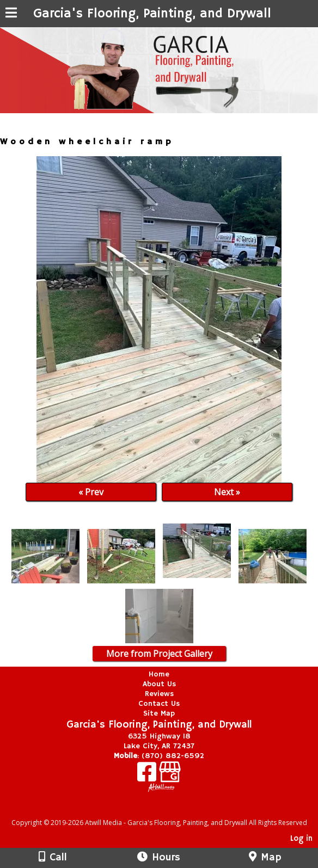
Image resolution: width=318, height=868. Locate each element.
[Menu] (11, 14)
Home (159, 674)
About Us (159, 684)
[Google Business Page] (170, 776)
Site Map (159, 713)
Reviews (159, 694)
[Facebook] (148, 776)
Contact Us (159, 704)
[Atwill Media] (169, 811)
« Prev (91, 492)
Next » (227, 492)
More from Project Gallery (159, 654)
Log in (301, 839)
